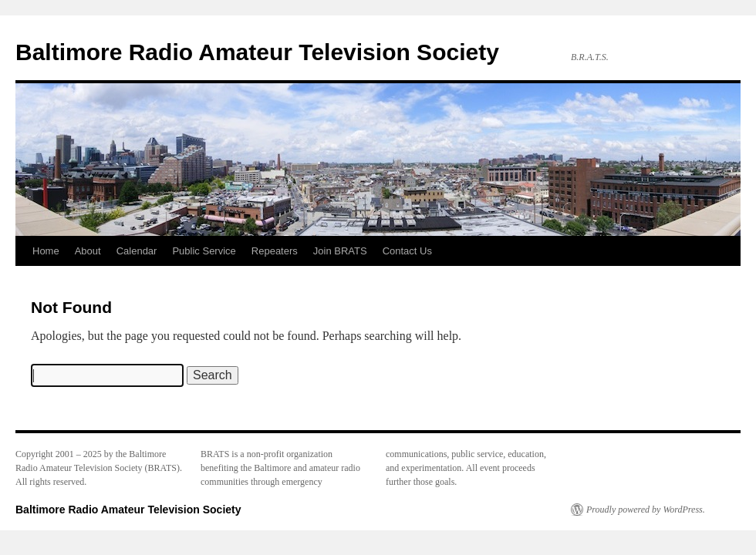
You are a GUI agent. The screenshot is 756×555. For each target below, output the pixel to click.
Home (46, 251)
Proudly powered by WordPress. (646, 510)
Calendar (137, 251)
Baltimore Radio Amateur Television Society (257, 52)
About (88, 251)
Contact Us (407, 251)
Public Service (204, 251)
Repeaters (275, 251)
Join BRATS (340, 251)
